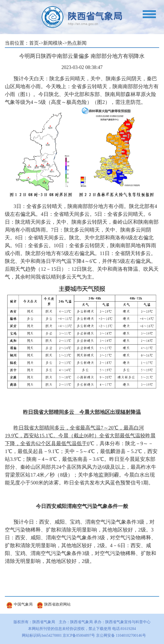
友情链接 (23, 591)
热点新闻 (77, 43)
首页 (34, 43)
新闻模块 (53, 43)
